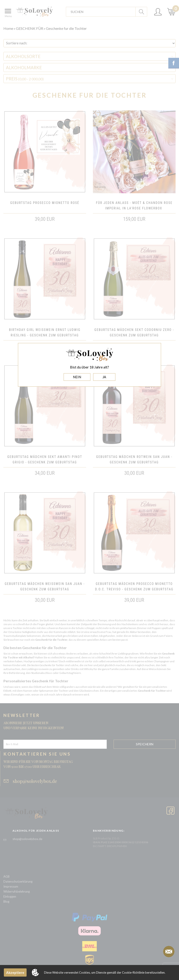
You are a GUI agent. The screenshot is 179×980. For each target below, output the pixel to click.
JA (104, 377)
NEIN (77, 377)
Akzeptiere (15, 972)
